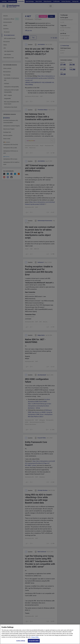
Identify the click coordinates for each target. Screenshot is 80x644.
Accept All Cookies (34, 641)
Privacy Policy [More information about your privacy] (35, 637)
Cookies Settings (21, 641)
